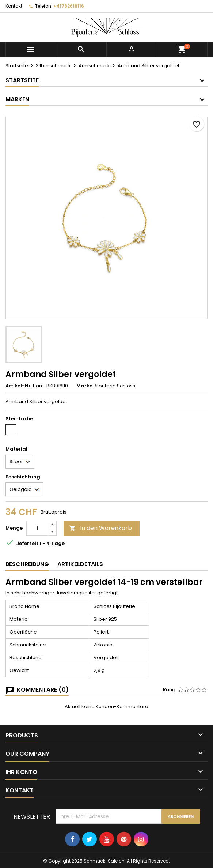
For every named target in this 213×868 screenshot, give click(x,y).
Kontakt (14, 6)
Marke (84, 386)
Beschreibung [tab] (27, 564)
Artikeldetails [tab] (80, 564)
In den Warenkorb (100, 528)
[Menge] (37, 528)
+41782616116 (69, 6)
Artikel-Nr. (19, 386)
